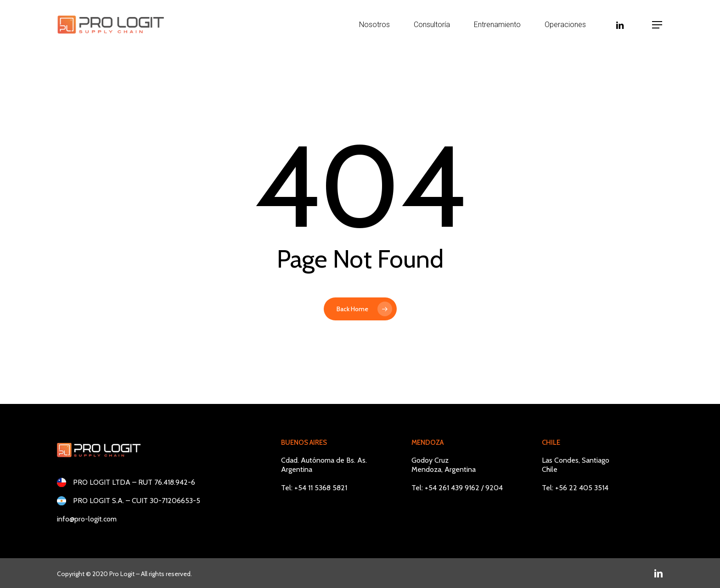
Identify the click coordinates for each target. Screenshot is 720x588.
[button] (658, 25)
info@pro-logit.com (87, 519)
